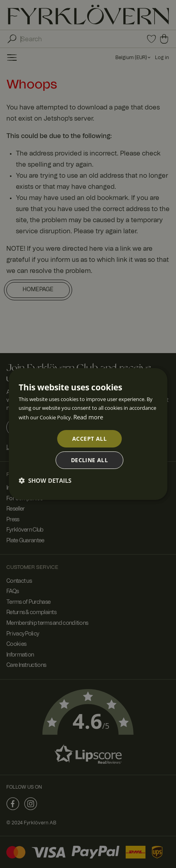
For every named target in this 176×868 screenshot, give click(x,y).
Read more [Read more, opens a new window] (88, 417)
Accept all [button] (89, 439)
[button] (45, 480)
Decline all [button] (89, 460)
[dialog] (88, 434)
